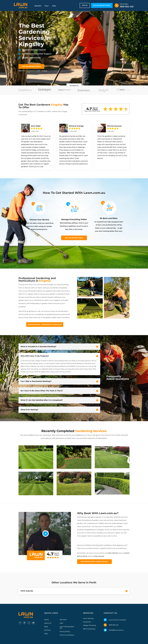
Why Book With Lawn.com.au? (94, 562)
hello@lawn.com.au (116, 630)
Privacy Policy (65, 632)
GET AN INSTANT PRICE (102, 5)
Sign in (85, 5)
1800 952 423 (127, 7)
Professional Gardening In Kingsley (45, 325)
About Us (48, 623)
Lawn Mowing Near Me (67, 627)
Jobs (54, 6)
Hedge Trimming (89, 625)
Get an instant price (74, 238)
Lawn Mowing (88, 618)
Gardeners (87, 622)
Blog (46, 627)
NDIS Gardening (89, 629)
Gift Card (63, 620)
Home (47, 620)
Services (38, 6)
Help (47, 6)
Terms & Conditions (67, 635)
